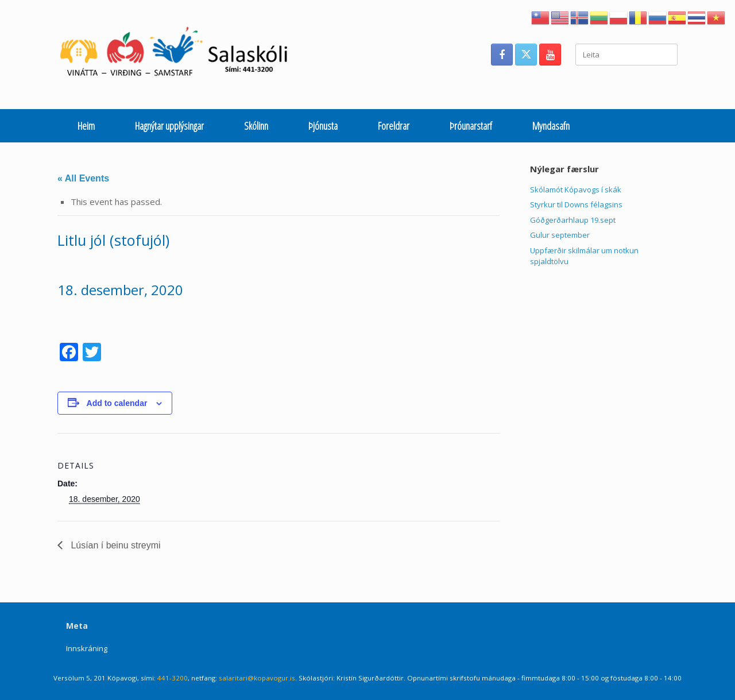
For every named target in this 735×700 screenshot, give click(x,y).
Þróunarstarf (471, 126)
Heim (86, 126)
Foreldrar (394, 126)
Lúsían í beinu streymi (115, 545)
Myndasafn (551, 126)
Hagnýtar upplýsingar (169, 126)
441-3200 (173, 678)
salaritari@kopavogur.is (257, 678)
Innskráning (87, 648)
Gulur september (560, 235)
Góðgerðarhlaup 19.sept (573, 220)
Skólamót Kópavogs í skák (576, 189)
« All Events (83, 178)
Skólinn (256, 126)
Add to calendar (117, 403)
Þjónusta (323, 126)
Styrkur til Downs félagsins (576, 204)
